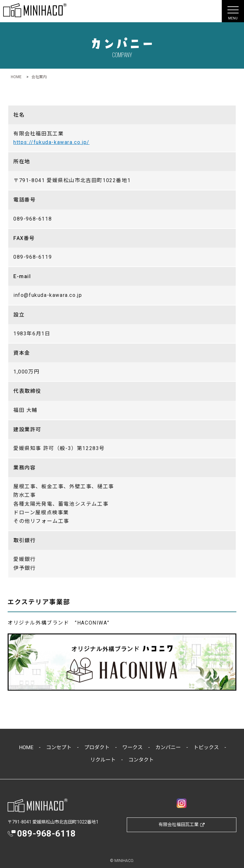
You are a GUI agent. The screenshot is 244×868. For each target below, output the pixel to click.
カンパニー (168, 747)
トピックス (206, 747)
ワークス (132, 747)
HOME (26, 747)
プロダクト (97, 747)
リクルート (103, 760)
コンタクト (141, 760)
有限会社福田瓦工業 (182, 824)
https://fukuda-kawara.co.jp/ (51, 142)
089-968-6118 (46, 834)
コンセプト (58, 747)
